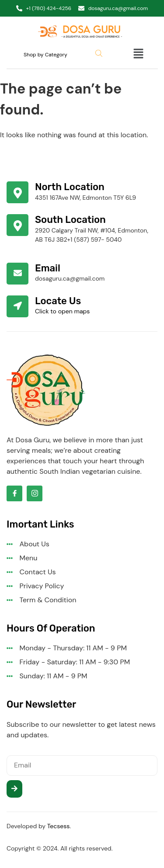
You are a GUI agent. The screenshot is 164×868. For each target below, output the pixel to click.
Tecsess (59, 826)
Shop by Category (45, 55)
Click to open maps (62, 311)
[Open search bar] (100, 53)
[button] (130, 55)
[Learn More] (82, 192)
